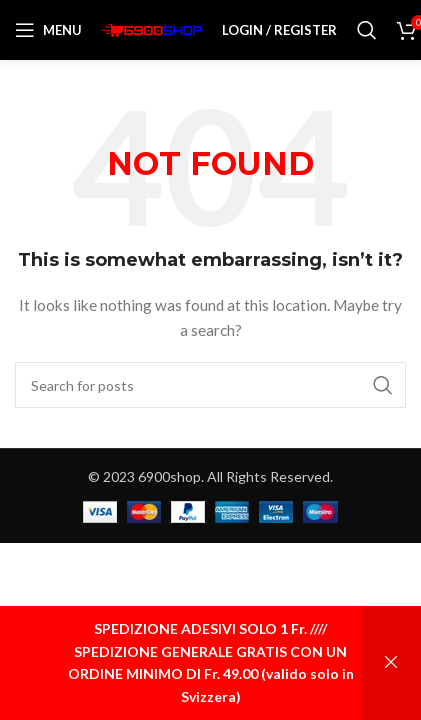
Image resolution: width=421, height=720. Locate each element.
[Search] (367, 30)
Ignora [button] (391, 663)
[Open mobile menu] (48, 30)
